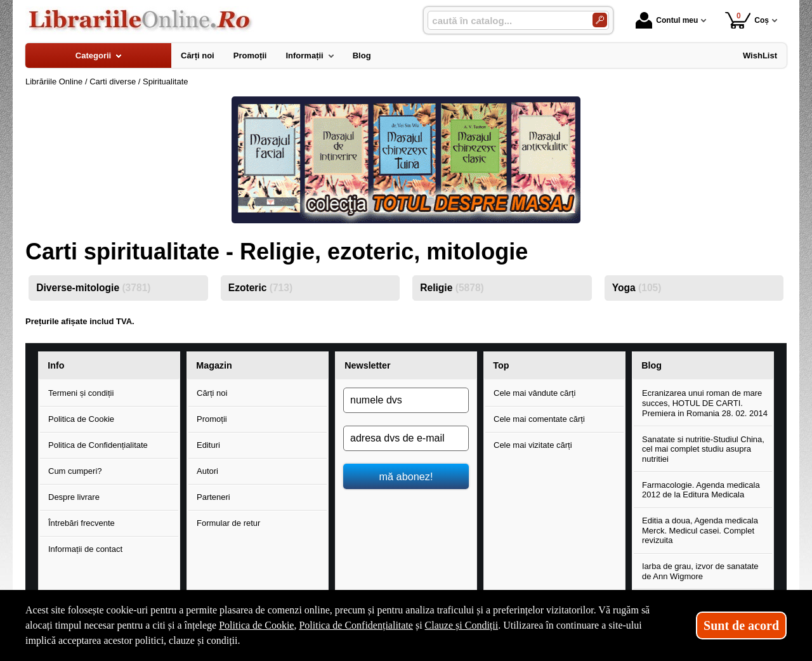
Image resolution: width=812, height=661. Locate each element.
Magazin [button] (214, 365)
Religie (452, 288)
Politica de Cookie (81, 419)
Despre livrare (74, 497)
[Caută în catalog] (600, 20)
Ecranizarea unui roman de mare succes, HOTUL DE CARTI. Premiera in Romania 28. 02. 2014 (705, 403)
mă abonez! (406, 476)
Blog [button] (652, 365)
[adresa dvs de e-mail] (406, 438)
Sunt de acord (741, 625)
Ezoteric (260, 288)
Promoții (212, 419)
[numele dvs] (406, 400)
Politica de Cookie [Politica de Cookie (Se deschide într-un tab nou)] (256, 625)
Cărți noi (212, 393)
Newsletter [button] (367, 365)
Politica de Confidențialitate (98, 445)
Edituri (208, 445)
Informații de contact (85, 549)
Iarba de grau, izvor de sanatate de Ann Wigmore (700, 571)
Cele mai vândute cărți (534, 393)
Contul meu (667, 20)
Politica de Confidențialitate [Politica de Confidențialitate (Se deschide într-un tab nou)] (356, 625)
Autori (207, 471)
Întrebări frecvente (82, 523)
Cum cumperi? (75, 471)
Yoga (637, 288)
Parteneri (213, 497)
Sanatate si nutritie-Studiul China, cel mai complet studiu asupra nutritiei (703, 449)
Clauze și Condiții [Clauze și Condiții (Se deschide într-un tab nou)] (462, 625)
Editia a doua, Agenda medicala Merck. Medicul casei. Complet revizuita (700, 530)
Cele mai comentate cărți (539, 419)
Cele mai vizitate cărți (533, 445)
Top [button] (501, 365)
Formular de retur (228, 523)
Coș (747, 20)
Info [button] (56, 365)
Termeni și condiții (81, 393)
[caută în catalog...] (505, 21)
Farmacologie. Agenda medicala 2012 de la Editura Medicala (701, 490)
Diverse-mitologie (93, 288)
